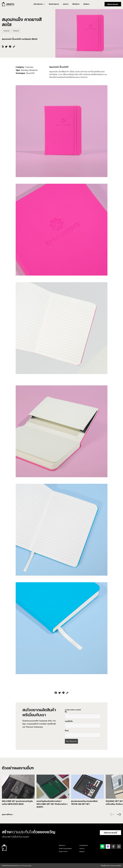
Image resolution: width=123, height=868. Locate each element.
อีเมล (67, 730)
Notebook (16, 31)
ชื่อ (66, 712)
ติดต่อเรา (86, 4)
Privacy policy (27, 866)
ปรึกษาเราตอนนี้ (110, 833)
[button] (118, 814)
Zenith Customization (65, 848)
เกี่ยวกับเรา (76, 4)
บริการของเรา (38, 4)
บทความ (66, 4)
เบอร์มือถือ (69, 721)
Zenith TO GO (63, 852)
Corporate (6, 31)
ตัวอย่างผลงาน (54, 4)
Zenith (8, 4)
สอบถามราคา (113, 4)
